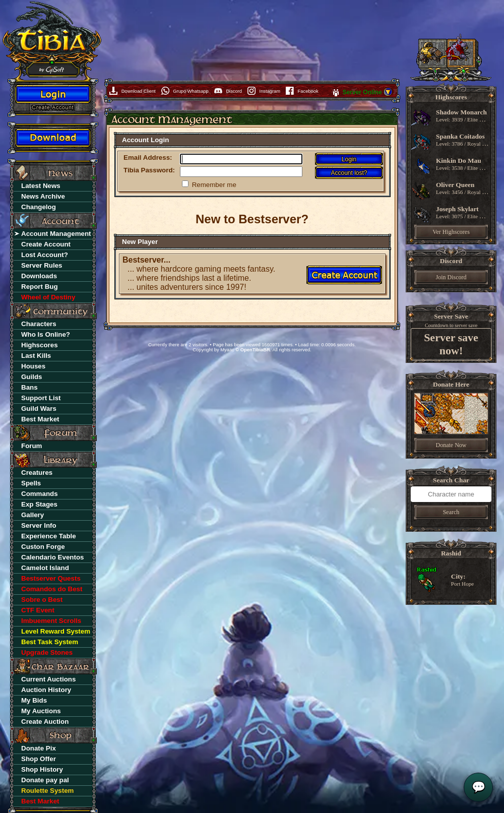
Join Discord (451, 277)
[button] (388, 95)
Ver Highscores (451, 232)
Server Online (363, 92)
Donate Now (451, 445)
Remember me (214, 185)
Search (451, 512)
